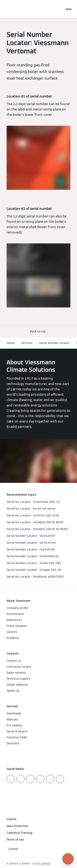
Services (27, 343)
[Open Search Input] (60, 9)
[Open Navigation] (69, 9)
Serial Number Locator (54, 343)
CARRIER (46, 864)
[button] (39, 331)
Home (11, 343)
